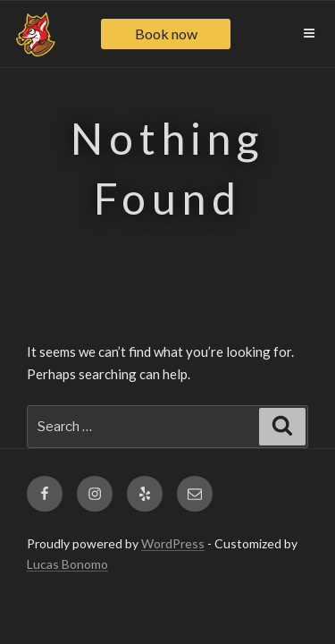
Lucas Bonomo (67, 564)
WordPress (173, 543)
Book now (166, 34)
